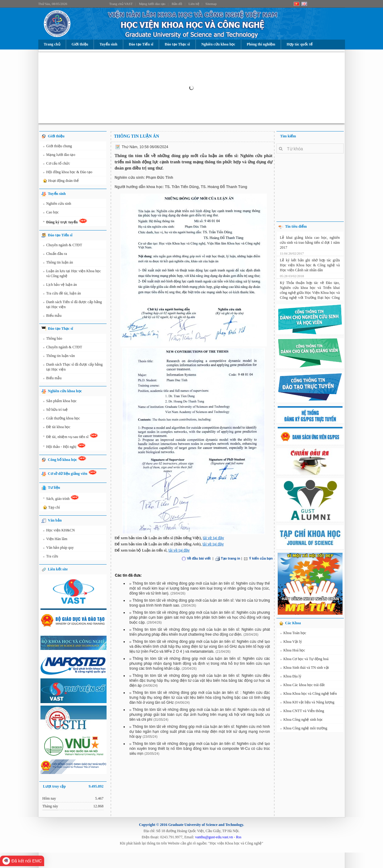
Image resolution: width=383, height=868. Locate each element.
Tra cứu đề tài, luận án (62, 294)
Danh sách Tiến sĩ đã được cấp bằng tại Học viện (72, 304)
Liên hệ (194, 4)
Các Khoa (293, 623)
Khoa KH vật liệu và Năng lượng (307, 703)
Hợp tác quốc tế (300, 44)
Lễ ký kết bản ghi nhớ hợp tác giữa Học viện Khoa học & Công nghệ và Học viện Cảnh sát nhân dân (310, 264)
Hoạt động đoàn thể (60, 181)
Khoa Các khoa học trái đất (302, 686)
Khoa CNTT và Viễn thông (302, 712)
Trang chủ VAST (121, 4)
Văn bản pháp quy (58, 548)
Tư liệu (54, 488)
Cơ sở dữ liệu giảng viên (72, 473)
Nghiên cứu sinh (57, 204)
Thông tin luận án (58, 263)
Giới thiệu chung (57, 147)
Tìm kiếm (288, 136)
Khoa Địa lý (291, 677)
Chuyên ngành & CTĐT (63, 246)
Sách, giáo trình (61, 499)
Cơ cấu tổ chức (57, 164)
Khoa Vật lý (291, 642)
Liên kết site (58, 569)
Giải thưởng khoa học (61, 419)
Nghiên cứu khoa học (218, 44)
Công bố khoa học (67, 459)
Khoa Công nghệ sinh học (301, 720)
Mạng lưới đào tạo (152, 4)
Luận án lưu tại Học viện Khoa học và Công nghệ (72, 273)
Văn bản (55, 520)
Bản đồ (177, 4)
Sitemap (211, 4)
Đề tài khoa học (57, 428)
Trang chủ (52, 44)
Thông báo (53, 339)
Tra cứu (51, 557)
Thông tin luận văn (59, 357)
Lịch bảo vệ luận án (60, 286)
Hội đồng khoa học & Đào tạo (68, 173)
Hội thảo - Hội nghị (64, 447)
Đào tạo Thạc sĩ (177, 44)
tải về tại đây (213, 538)
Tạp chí (51, 508)
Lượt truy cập (73, 786)
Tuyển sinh (108, 44)
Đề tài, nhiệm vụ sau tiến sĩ (71, 437)
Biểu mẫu (52, 316)
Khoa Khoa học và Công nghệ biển (308, 694)
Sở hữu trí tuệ (55, 410)
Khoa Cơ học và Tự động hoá (304, 660)
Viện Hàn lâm (55, 540)
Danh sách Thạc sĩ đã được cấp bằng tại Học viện (73, 367)
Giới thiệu (80, 44)
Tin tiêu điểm (296, 226)
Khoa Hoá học (293, 651)
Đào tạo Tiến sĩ (141, 44)
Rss (239, 837)
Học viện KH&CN (59, 531)
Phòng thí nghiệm (261, 44)
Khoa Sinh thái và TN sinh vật (305, 668)
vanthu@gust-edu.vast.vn (214, 837)
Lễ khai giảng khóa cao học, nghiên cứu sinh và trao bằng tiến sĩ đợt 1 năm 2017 (310, 241)
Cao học (51, 213)
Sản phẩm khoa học (60, 402)
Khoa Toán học (293, 634)
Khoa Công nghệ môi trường (304, 729)
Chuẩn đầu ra (55, 255)
